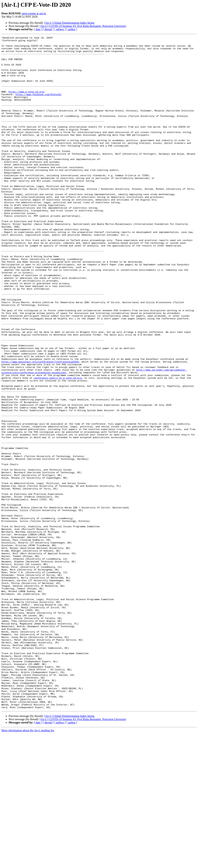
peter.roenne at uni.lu (34, 13)
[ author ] (72, 29)
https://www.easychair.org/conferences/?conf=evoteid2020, (41, 427)
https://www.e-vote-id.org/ (27, 103)
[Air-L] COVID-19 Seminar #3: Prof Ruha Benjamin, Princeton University (83, 26)
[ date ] (38, 29)
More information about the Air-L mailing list (28, 865)
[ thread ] (48, 29)
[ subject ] (60, 29)
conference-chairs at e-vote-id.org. (58, 446)
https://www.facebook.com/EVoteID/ (39, 106)
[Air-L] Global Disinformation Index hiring (69, 23)
